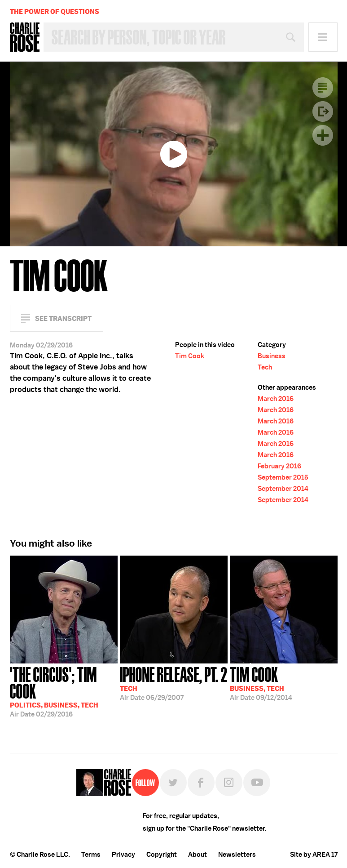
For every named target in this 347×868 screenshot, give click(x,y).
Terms (91, 855)
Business (272, 356)
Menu (323, 37)
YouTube (257, 783)
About (198, 855)
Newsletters (237, 855)
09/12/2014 (261, 683)
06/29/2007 (174, 683)
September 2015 (283, 477)
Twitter (173, 783)
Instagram (229, 783)
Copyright (162, 855)
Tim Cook (190, 356)
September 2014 (283, 489)
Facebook (201, 783)
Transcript (323, 88)
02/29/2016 (64, 691)
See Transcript (63, 318)
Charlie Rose (25, 37)
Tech (265, 367)
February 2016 (279, 466)
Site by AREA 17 (314, 855)
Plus (323, 135)
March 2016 (276, 399)
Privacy (123, 855)
